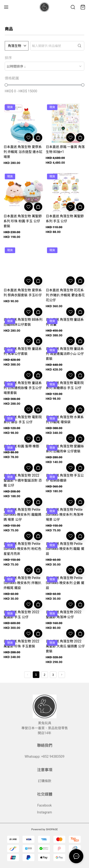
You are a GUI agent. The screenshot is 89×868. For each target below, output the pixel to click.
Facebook (44, 805)
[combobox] (44, 66)
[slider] (6, 85)
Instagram (44, 812)
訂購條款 (45, 781)
